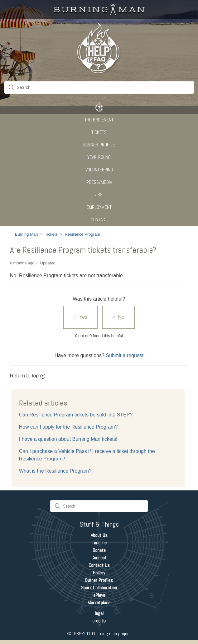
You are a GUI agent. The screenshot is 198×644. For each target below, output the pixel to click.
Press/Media (99, 182)
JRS (99, 195)
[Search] (99, 87)
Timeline (99, 543)
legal (99, 613)
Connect (99, 558)
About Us (99, 535)
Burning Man (27, 234)
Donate (99, 550)
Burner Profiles (99, 580)
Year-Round (99, 157)
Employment (99, 207)
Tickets (99, 132)
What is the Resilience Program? (55, 471)
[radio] (80, 317)
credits (99, 621)
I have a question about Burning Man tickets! (68, 439)
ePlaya (99, 595)
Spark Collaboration (99, 588)
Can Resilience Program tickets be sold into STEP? (76, 415)
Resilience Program (82, 234)
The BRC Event (99, 120)
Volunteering (99, 170)
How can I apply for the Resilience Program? (68, 427)
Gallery (99, 573)
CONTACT (99, 220)
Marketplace (99, 603)
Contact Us (99, 565)
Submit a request (125, 355)
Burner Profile (99, 145)
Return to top (28, 376)
